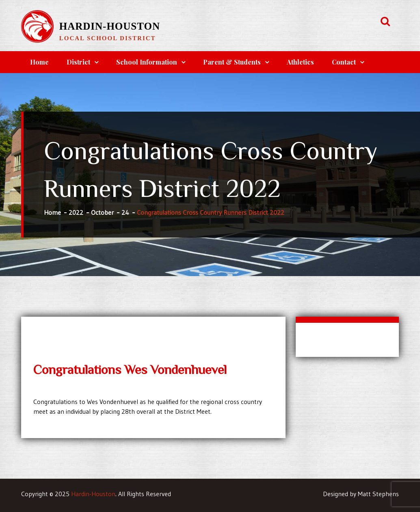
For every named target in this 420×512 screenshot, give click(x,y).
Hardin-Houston (110, 26)
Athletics (300, 62)
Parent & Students (232, 62)
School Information (147, 62)
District (78, 62)
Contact (344, 62)
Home (39, 62)
